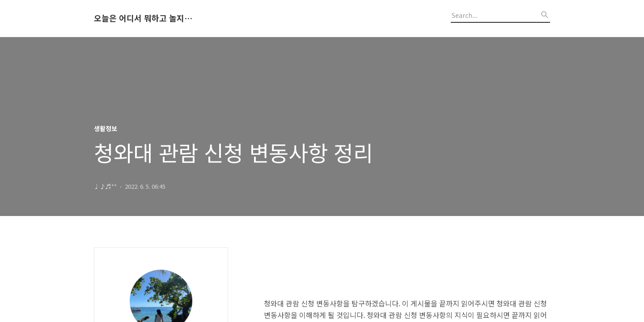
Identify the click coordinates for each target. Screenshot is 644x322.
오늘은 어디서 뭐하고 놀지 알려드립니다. (143, 18)
